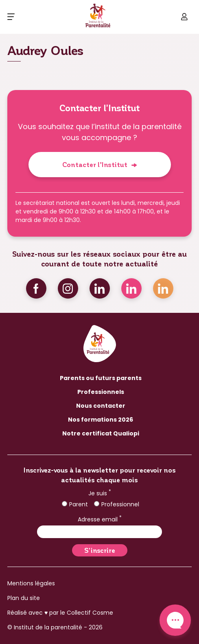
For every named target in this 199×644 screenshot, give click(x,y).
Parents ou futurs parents (101, 378)
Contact (175, 620)
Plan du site (24, 598)
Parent (75, 504)
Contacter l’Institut (95, 164)
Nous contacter (101, 406)
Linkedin (100, 288)
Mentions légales (31, 583)
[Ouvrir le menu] (11, 17)
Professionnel (117, 504)
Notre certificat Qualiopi (101, 433)
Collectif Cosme (90, 613)
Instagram (68, 288)
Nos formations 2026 (101, 420)
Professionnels (101, 392)
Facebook (36, 288)
